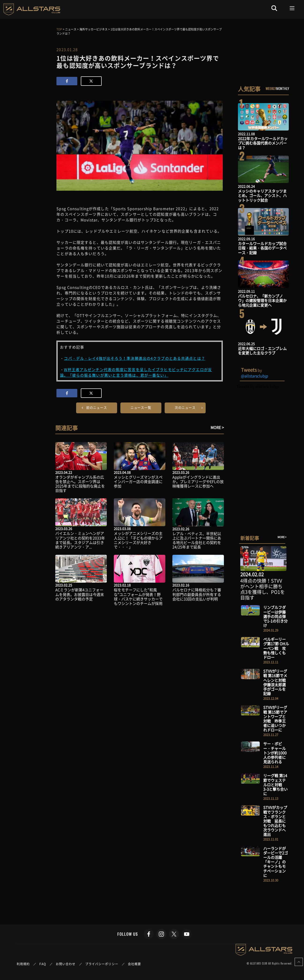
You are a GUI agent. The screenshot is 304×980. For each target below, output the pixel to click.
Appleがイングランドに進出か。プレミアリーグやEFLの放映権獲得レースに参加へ (198, 481)
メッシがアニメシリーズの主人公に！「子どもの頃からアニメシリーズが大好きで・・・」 (138, 540)
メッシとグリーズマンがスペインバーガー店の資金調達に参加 (138, 481)
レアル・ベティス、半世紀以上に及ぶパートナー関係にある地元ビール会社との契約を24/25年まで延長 (197, 540)
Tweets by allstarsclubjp (258, 386)
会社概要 (134, 964)
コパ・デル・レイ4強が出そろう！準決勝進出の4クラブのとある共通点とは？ (134, 358)
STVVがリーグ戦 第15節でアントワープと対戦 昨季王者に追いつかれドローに (275, 719)
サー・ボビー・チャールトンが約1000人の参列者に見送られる (275, 753)
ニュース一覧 (141, 407)
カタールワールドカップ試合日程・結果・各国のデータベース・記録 (262, 248)
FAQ (43, 964)
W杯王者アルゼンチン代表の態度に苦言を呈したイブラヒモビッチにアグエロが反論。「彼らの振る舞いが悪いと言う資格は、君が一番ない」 (136, 372)
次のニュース (185, 407)
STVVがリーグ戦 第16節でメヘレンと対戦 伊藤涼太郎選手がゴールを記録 (276, 682)
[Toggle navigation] (292, 8)
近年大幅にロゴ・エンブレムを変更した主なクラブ (262, 351)
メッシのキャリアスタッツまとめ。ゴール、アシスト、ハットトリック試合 (262, 195)
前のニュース (97, 407)
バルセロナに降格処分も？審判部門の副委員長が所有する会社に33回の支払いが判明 (197, 594)
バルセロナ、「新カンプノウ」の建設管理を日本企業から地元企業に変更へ (262, 300)
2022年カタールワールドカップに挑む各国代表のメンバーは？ (263, 143)
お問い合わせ (66, 964)
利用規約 (23, 964)
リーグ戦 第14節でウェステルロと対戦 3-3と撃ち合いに (275, 784)
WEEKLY (271, 88)
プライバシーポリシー (102, 964)
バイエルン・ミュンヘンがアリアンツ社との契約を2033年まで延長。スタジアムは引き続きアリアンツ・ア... (80, 540)
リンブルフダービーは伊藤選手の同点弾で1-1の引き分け (275, 616)
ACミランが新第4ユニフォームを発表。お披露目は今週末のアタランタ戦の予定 (80, 594)
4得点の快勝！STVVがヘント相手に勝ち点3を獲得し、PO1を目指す (263, 589)
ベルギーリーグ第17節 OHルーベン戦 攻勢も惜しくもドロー (276, 648)
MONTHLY (283, 88)
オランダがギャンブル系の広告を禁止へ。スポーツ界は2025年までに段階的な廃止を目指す (80, 484)
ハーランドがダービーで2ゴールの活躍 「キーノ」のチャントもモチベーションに (276, 862)
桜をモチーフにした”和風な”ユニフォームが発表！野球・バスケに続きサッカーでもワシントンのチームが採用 (138, 596)
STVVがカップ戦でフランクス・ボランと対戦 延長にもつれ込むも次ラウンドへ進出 (275, 821)
